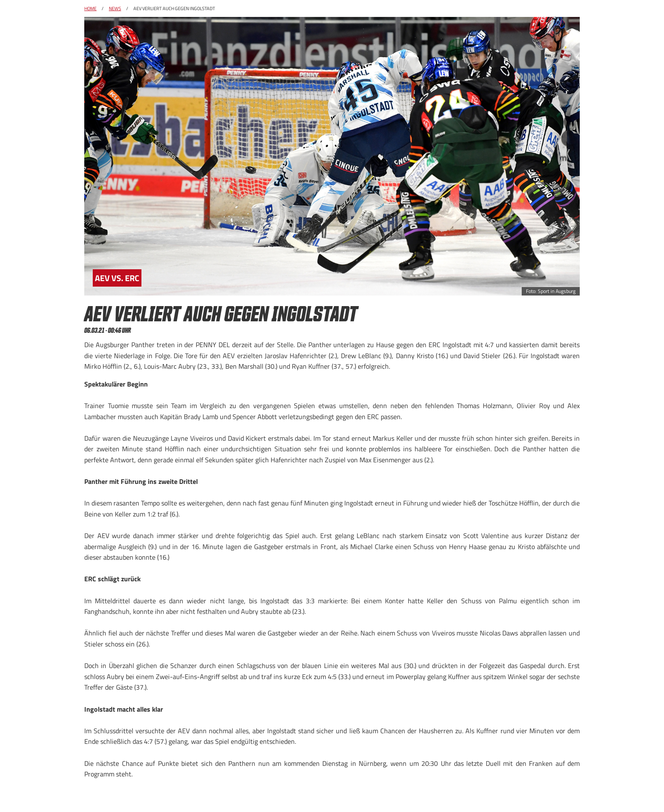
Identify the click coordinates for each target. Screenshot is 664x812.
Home (90, 8)
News (115, 8)
